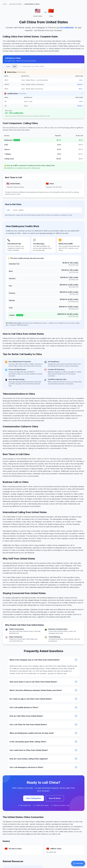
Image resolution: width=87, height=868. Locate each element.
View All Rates (55, 798)
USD (15, 66)
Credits (8, 66)
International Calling (15, 4)
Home (4, 4)
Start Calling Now (34, 798)
